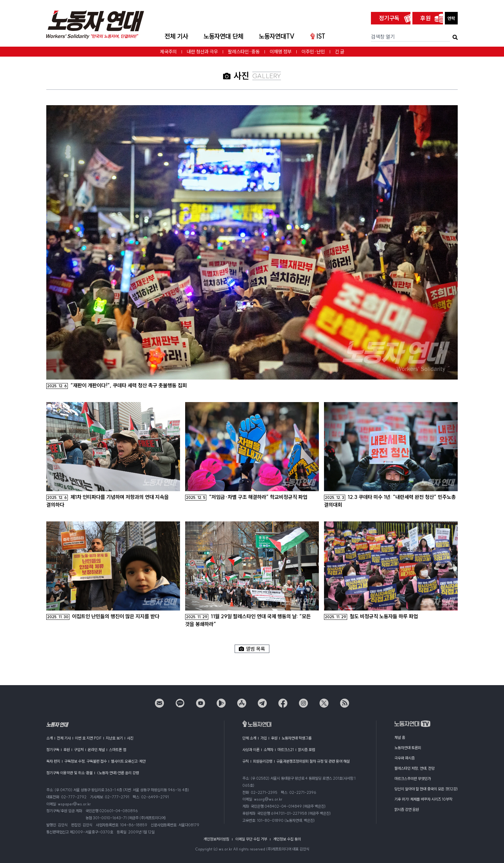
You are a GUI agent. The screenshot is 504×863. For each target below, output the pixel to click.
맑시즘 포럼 (306, 750)
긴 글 (340, 52)
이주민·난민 (313, 52)
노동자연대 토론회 (408, 748)
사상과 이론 (251, 750)
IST (318, 36)
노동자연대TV (277, 36)
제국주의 (168, 52)
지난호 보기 (114, 738)
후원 (426, 18)
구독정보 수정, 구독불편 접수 (85, 761)
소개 (50, 738)
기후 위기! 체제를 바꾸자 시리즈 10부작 (423, 799)
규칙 (246, 761)
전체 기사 (176, 36)
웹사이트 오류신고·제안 (128, 761)
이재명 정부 (281, 52)
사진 (130, 738)
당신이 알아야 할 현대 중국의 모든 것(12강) (426, 789)
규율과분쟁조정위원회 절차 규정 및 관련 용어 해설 (313, 761)
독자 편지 (53, 761)
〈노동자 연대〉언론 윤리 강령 (118, 773)
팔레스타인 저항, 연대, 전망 (414, 768)
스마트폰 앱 (117, 750)
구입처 (79, 750)
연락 (451, 18)
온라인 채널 (96, 750)
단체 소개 (249, 738)
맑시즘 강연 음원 (407, 809)
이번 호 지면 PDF (88, 738)
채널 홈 (400, 737)
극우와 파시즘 (405, 758)
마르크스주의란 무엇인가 (413, 779)
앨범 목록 (252, 649)
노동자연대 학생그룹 (297, 738)
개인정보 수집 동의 (287, 839)
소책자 (268, 750)
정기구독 (389, 18)
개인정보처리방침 (216, 839)
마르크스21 (286, 750)
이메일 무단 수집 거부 (251, 839)
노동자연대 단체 (223, 36)
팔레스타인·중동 (244, 52)
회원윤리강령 (263, 761)
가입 (264, 738)
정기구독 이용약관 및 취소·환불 (69, 773)
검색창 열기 (383, 37)
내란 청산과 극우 (202, 52)
